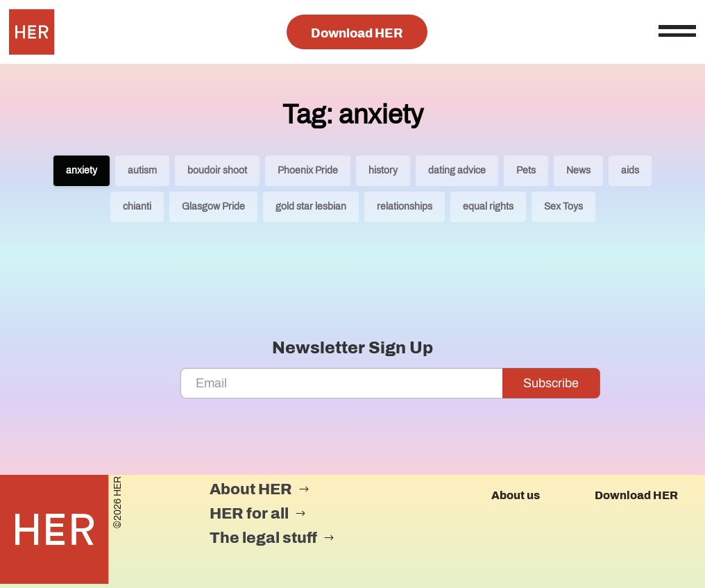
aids (630, 170)
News (578, 170)
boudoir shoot (217, 170)
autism (142, 170)
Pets (526, 170)
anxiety (82, 170)
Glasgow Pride (213, 207)
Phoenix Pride (308, 170)
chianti (137, 207)
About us (516, 495)
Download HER (357, 33)
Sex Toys (563, 207)
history (383, 170)
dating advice (457, 170)
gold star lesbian (311, 207)
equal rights (488, 207)
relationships (405, 207)
